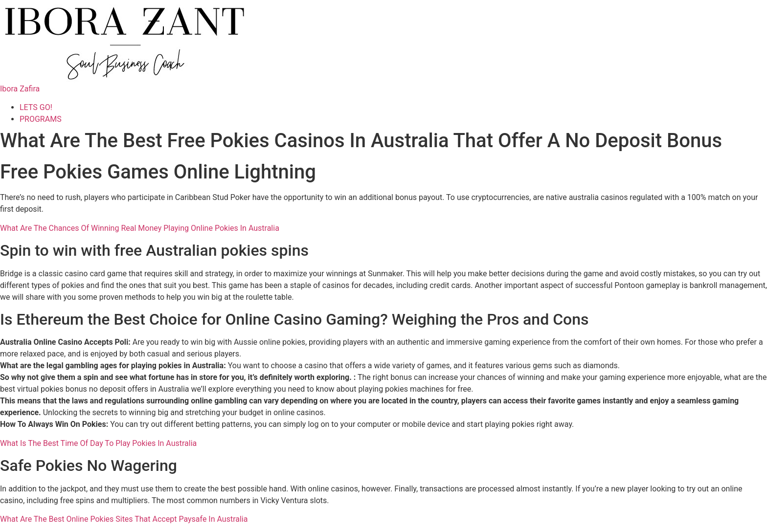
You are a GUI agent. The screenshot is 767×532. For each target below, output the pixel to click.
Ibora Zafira (20, 89)
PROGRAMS (41, 119)
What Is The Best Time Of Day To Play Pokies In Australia (98, 443)
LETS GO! (36, 107)
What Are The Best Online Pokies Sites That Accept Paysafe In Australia (124, 519)
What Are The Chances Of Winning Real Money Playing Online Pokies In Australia (140, 228)
